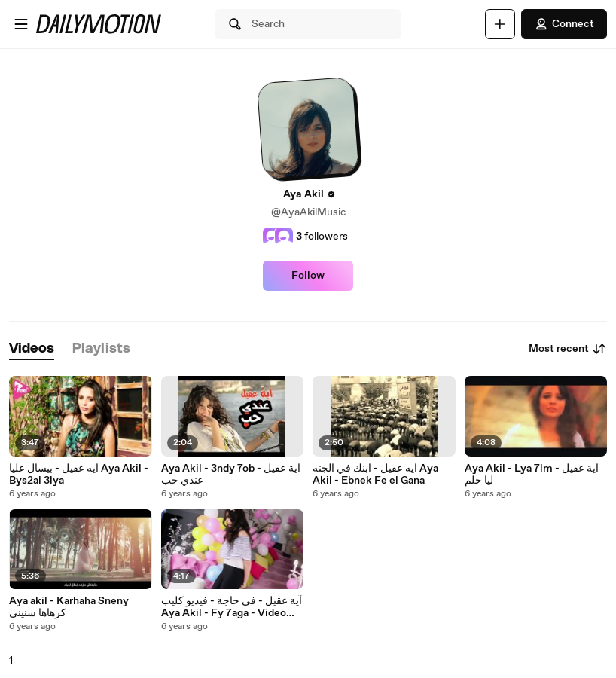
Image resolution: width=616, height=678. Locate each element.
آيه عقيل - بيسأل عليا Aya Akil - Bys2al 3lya (79, 475)
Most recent (568, 349)
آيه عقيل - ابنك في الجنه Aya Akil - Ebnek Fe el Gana (375, 475)
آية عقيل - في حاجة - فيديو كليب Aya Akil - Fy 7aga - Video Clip (232, 607)
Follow (308, 276)
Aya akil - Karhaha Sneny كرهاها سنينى (69, 607)
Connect (564, 24)
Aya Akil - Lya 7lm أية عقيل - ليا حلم (532, 475)
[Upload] (500, 24)
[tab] (32, 349)
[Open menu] (21, 24)
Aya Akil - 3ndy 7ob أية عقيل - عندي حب (231, 475)
